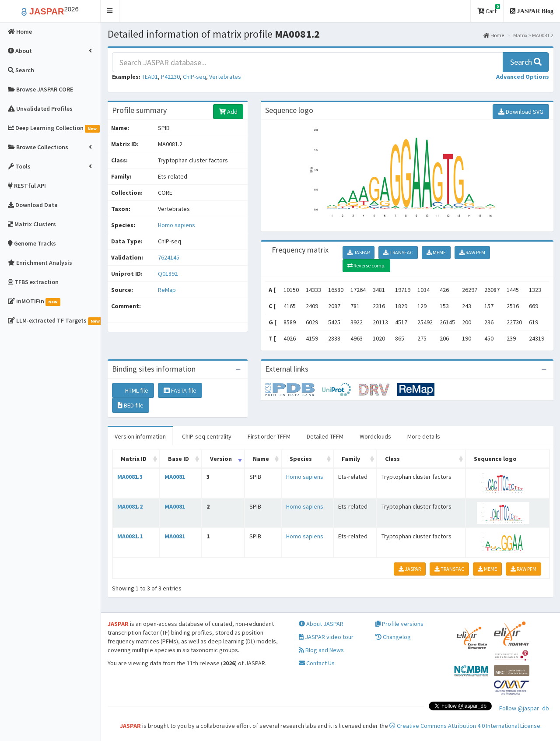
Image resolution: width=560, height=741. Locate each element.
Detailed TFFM (325, 436)
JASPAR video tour (326, 637)
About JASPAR (321, 624)
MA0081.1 (130, 536)
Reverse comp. (366, 265)
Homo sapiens (177, 225)
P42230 (170, 77)
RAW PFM (472, 252)
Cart (489, 9)
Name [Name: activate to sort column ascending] (261, 459)
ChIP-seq (194, 77)
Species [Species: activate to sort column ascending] (301, 459)
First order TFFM (269, 436)
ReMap (167, 290)
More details (424, 436)
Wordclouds (375, 436)
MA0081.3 (130, 477)
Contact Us (317, 663)
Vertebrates (225, 77)
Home (494, 35)
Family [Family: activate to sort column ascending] (351, 459)
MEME (436, 252)
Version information (140, 436)
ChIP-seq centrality (207, 436)
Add (228, 112)
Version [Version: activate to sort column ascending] (221, 459)
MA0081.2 (130, 506)
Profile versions (399, 624)
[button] (110, 11)
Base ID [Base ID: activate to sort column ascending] (178, 459)
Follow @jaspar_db (524, 708)
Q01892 (168, 274)
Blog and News (321, 650)
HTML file (133, 390)
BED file (131, 405)
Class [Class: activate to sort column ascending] (392, 459)
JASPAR (359, 252)
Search (526, 62)
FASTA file (180, 390)
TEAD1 (150, 77)
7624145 (169, 257)
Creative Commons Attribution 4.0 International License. (465, 726)
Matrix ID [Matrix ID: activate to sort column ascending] (134, 459)
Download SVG (521, 112)
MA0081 (175, 477)
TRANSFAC (398, 252)
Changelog (393, 637)
